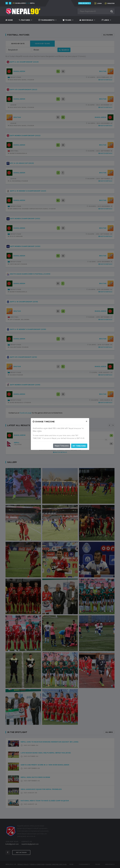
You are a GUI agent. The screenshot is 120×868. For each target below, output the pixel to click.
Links (105, 20)
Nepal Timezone (62, 446)
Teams (67, 20)
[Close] (87, 421)
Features (25, 20)
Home (9, 20)
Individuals (86, 20)
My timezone (79, 446)
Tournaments (47, 20)
